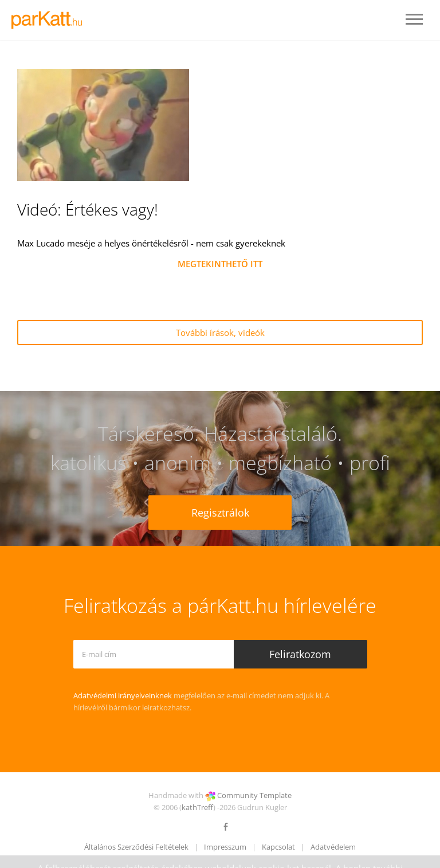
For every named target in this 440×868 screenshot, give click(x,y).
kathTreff (197, 807)
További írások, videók (220, 333)
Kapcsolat (278, 847)
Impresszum (225, 847)
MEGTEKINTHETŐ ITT (220, 264)
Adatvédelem (333, 847)
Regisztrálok (220, 513)
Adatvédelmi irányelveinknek (123, 695)
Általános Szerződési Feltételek (136, 847)
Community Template (254, 795)
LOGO (50, 20)
